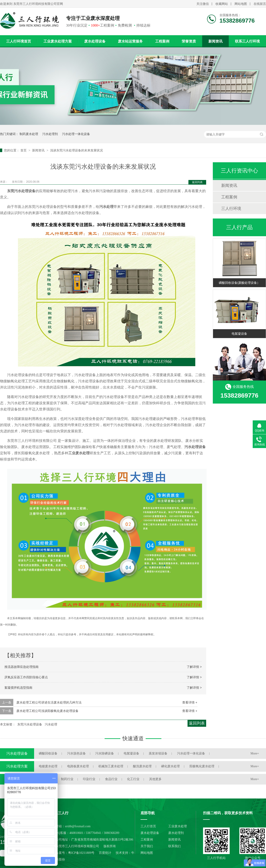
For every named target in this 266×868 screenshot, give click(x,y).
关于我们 (147, 846)
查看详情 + (190, 702)
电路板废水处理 (78, 766)
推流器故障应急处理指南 (22, 667)
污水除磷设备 (105, 753)
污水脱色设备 (76, 753)
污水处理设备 (17, 753)
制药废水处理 (29, 134)
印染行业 (89, 779)
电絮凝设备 (239, 334)
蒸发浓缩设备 (158, 753)
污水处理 (51, 724)
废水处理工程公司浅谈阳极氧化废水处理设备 (47, 711)
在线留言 (260, 4)
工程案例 (162, 41)
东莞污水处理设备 (30, 724)
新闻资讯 (215, 41)
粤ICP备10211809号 (81, 853)
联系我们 (174, 846)
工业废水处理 (178, 826)
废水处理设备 (95, 41)
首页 (24, 150)
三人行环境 (231, 209)
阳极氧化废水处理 (202, 766)
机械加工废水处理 (111, 766)
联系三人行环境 (247, 41)
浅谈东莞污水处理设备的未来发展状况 (76, 150)
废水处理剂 (176, 833)
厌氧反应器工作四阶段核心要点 (26, 677)
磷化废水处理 (170, 766)
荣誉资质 (189, 41)
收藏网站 (222, 4)
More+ (255, 753)
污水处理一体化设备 (76, 134)
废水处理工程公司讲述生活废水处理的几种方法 (49, 702)
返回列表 (197, 182)
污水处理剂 (50, 134)
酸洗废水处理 (142, 766)
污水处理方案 (17, 766)
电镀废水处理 (48, 766)
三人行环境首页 (19, 41)
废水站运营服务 (130, 41)
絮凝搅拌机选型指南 (18, 688)
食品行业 (111, 779)
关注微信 (203, 4)
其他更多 (155, 779)
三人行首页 (148, 826)
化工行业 (133, 779)
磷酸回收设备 (48, 753)
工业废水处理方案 (58, 41)
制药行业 (67, 779)
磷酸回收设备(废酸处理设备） (240, 283)
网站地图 (241, 4)
